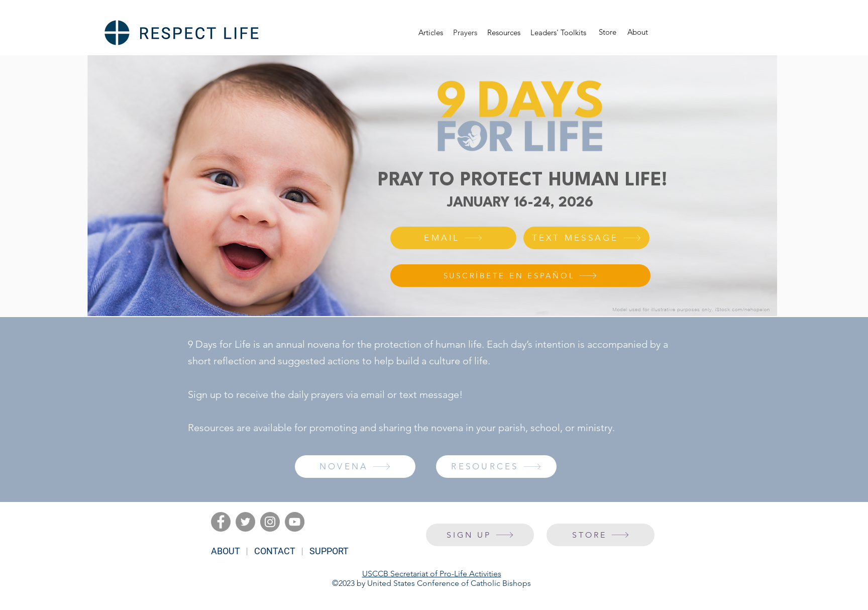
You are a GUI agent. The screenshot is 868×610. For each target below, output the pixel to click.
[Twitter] (245, 522)
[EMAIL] (453, 238)
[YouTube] (295, 522)
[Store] (608, 32)
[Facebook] (221, 522)
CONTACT (275, 551)
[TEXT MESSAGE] (586, 238)
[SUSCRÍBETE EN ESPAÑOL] (520, 276)
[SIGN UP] (480, 535)
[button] (504, 33)
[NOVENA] (355, 467)
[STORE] (601, 535)
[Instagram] (270, 522)
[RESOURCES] (496, 467)
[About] (638, 32)
